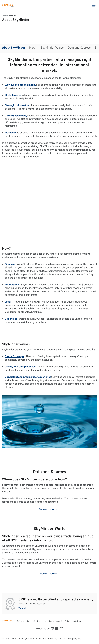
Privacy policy (24, 621)
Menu (94, 5)
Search (84, 5)
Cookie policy (40, 621)
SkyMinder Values (52, 48)
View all (22, 608)
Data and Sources (79, 48)
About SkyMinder (14, 48)
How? (33, 48)
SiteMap (77, 621)
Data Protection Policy (60, 621)
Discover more (46, 509)
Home (4, 15)
